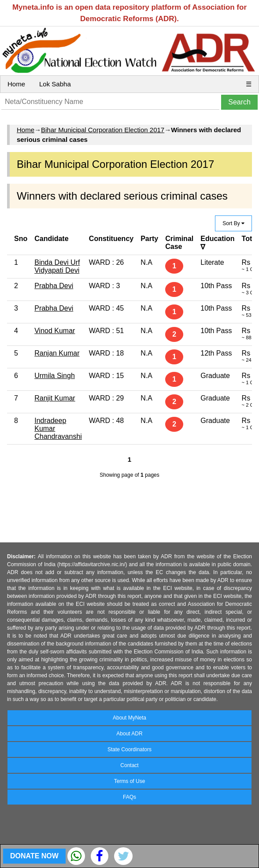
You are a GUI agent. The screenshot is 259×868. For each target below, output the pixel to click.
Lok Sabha (55, 84)
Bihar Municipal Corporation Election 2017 (103, 130)
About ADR (129, 734)
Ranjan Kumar (57, 353)
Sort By (233, 223)
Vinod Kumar (55, 331)
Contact (129, 765)
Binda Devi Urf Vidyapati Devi (57, 266)
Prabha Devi (54, 286)
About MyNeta (129, 718)
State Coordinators (129, 749)
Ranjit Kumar (55, 398)
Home (16, 84)
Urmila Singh (55, 376)
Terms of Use (130, 781)
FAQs (129, 797)
